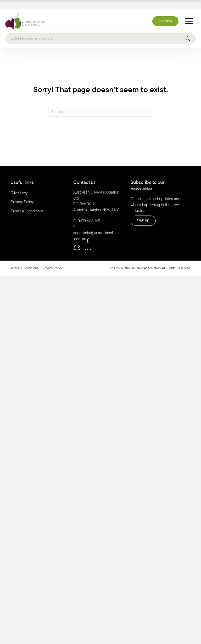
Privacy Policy (22, 193)
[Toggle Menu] (189, 12)
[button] (77, 238)
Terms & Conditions (27, 202)
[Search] (100, 30)
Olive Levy (19, 184)
